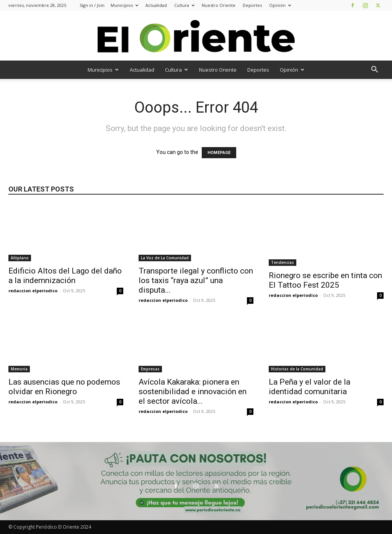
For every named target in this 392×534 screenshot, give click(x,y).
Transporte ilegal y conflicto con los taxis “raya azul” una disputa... (196, 280)
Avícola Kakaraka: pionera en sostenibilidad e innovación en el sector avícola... (193, 391)
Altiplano (20, 258)
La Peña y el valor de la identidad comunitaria (310, 387)
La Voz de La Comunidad (165, 258)
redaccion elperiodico (33, 291)
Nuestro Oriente (219, 5)
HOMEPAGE (219, 153)
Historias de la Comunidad (297, 369)
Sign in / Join (92, 5)
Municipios (124, 5)
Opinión (280, 5)
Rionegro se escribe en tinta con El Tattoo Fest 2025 (325, 280)
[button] (374, 70)
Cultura (184, 5)
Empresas (150, 369)
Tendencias (283, 262)
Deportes (252, 5)
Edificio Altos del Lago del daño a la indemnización (65, 276)
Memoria (19, 369)
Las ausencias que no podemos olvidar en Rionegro (64, 387)
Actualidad (156, 5)
